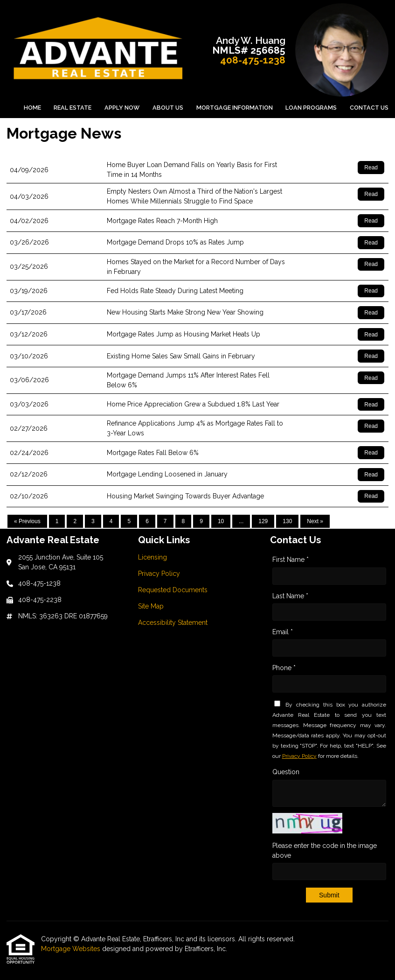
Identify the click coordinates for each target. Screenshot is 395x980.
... (241, 521)
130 (287, 521)
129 (263, 521)
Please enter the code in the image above (325, 850)
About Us (168, 108)
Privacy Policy (299, 756)
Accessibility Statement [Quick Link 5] (173, 623)
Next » (315, 521)
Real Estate (73, 108)
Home (32, 108)
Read (371, 168)
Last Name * (290, 596)
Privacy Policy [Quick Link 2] (159, 574)
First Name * (291, 560)
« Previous (27, 521)
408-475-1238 (253, 60)
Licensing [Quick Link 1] (152, 557)
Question (286, 772)
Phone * (284, 668)
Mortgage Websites (72, 949)
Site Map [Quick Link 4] (151, 606)
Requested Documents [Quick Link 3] (173, 590)
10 (221, 521)
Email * (283, 632)
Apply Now (122, 108)
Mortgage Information (235, 108)
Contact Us (369, 108)
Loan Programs (311, 108)
